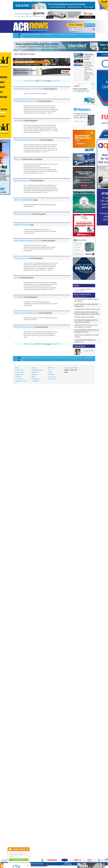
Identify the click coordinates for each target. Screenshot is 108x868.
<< (25, 81)
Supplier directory (48, 34)
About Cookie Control (10, 849)
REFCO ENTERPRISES (23, 200)
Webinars (62, 34)
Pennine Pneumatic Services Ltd (28, 89)
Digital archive (89, 34)
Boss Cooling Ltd (22, 181)
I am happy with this (19, 860)
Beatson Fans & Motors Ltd (26, 313)
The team (80, 34)
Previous (31, 81)
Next (54, 81)
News (23, 34)
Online (50, 372)
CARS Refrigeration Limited (26, 140)
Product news (19, 372)
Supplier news (19, 374)
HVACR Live (35, 372)
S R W (16, 278)
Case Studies (19, 379)
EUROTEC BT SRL (22, 225)
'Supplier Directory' (89, 26)
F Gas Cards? (89, 351)
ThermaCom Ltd (21, 258)
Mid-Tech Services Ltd (24, 327)
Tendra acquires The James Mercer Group (87, 309)
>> (58, 81)
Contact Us (52, 377)
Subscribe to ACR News (89, 57)
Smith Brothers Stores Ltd (25, 101)
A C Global (19, 297)
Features (28, 34)
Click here (78, 289)
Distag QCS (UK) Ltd (23, 214)
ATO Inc (18, 159)
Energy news (19, 370)
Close (28, 849)
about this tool (25, 863)
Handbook (51, 374)
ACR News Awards (37, 370)
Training (38, 34)
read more (12, 865)
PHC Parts (18, 121)
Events (56, 34)
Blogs (68, 34)
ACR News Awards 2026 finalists (84, 317)
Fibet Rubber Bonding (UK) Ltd (27, 241)
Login (21, 37)
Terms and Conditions (71, 368)
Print (50, 370)
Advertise (73, 34)
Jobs (33, 34)
